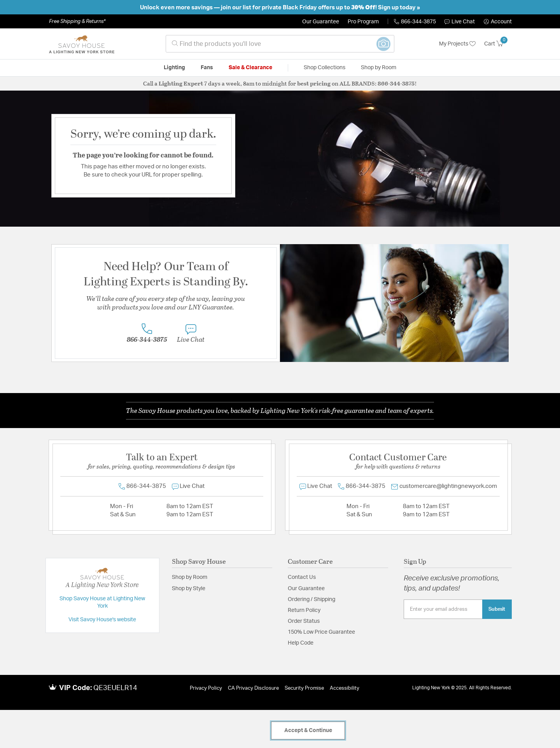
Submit (497, 609)
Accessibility (345, 688)
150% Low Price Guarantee (321, 632)
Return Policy (304, 610)
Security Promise (304, 688)
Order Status (304, 621)
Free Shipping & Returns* (77, 21)
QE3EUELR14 (115, 688)
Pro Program (363, 22)
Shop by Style (189, 589)
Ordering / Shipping (311, 599)
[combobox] (280, 44)
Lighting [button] (174, 68)
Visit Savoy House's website (102, 620)
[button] (498, 22)
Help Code (301, 643)
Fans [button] (207, 68)
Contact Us (302, 577)
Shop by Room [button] (379, 68)
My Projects (457, 44)
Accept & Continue (308, 731)
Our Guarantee (321, 22)
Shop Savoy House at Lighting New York (102, 603)
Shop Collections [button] (325, 68)
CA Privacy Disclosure (253, 688)
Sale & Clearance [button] (250, 68)
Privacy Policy (206, 688)
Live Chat (460, 22)
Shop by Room (190, 577)
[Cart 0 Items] (498, 44)
